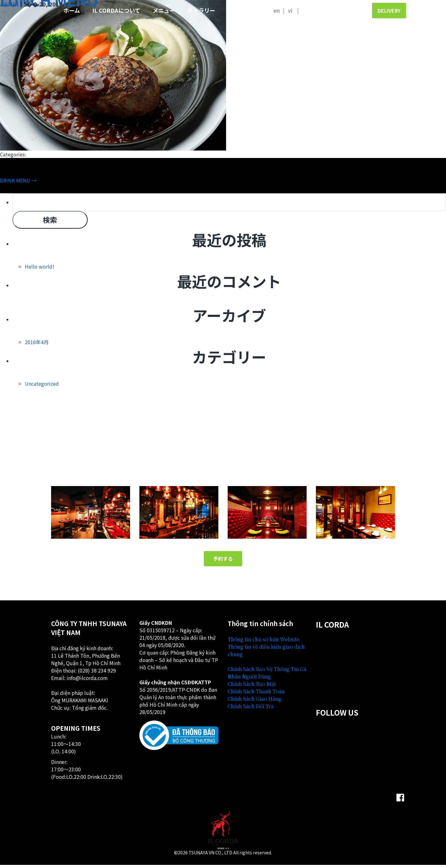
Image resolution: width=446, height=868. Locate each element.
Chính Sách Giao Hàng (255, 701)
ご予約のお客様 (340, 10)
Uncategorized (42, 386)
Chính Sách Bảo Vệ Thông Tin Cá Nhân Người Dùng (267, 675)
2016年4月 (37, 344)
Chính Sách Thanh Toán (256, 694)
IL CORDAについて (116, 10)
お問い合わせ (244, 10)
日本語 (308, 10)
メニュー (164, 10)
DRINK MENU (18, 180)
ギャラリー (201, 10)
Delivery (389, 11)
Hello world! (39, 269)
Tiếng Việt (293, 10)
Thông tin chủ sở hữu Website (264, 642)
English (277, 10)
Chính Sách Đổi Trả (251, 709)
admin (9, 4)
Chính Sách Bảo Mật (252, 687)
